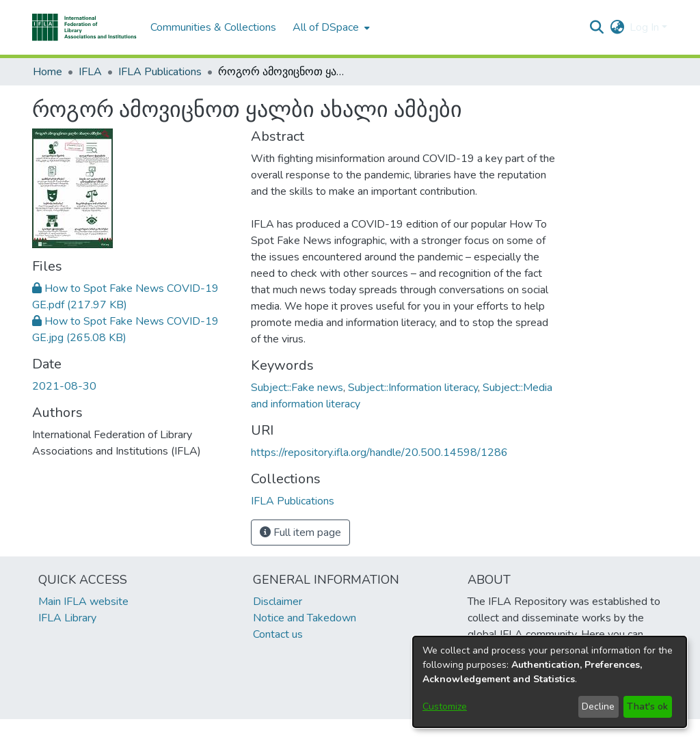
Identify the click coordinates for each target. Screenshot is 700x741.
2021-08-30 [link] (64, 386)
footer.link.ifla (290, 730)
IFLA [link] (90, 72)
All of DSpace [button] (326, 27)
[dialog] (550, 682)
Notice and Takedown (305, 618)
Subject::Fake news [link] (297, 388)
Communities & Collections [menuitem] (213, 27)
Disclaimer (278, 602)
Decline (598, 706)
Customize (445, 706)
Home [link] (48, 72)
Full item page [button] (300, 533)
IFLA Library (67, 618)
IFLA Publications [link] (160, 72)
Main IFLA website (83, 602)
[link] (293, 501)
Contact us (278, 634)
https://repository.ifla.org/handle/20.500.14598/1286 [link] (379, 453)
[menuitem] (330, 27)
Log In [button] (646, 27)
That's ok (647, 706)
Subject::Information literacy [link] (413, 388)
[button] (84, 27)
